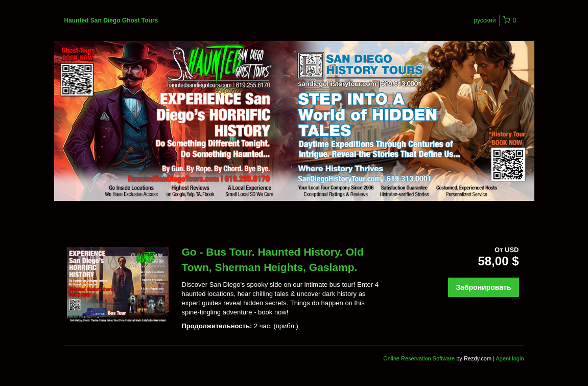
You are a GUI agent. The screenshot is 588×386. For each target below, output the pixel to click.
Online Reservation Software (419, 358)
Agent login (510, 358)
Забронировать (483, 287)
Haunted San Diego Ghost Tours (111, 20)
